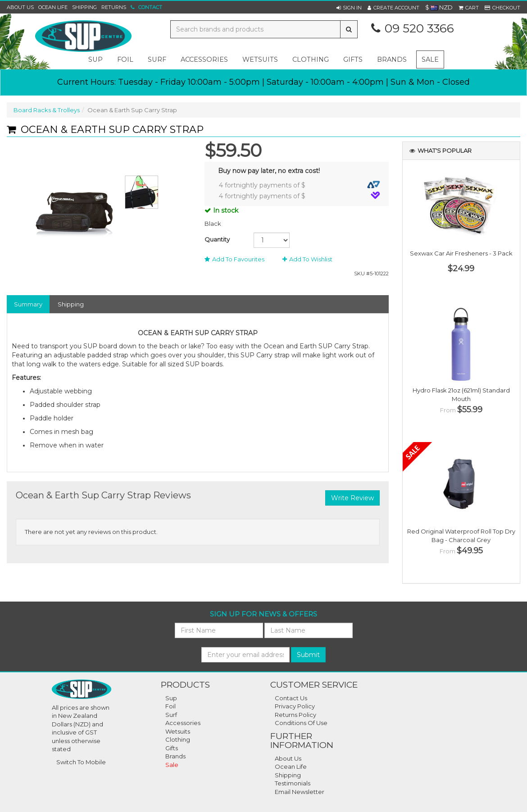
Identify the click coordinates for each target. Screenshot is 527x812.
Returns (114, 7)
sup (95, 59)
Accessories (183, 723)
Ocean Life (53, 7)
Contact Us (291, 698)
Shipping (84, 7)
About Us (20, 7)
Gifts (172, 748)
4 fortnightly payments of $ (300, 185)
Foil (170, 706)
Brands (392, 59)
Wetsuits (178, 731)
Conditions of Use (301, 723)
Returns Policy (295, 715)
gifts (353, 59)
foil (125, 59)
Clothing (178, 739)
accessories (204, 59)
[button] (349, 8)
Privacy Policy (295, 706)
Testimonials (293, 783)
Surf (171, 715)
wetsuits (260, 59)
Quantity (217, 239)
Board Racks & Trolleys (47, 110)
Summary (28, 304)
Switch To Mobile (81, 762)
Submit (308, 655)
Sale (430, 59)
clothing (311, 59)
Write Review (352, 498)
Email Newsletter (300, 792)
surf (157, 59)
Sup (171, 698)
